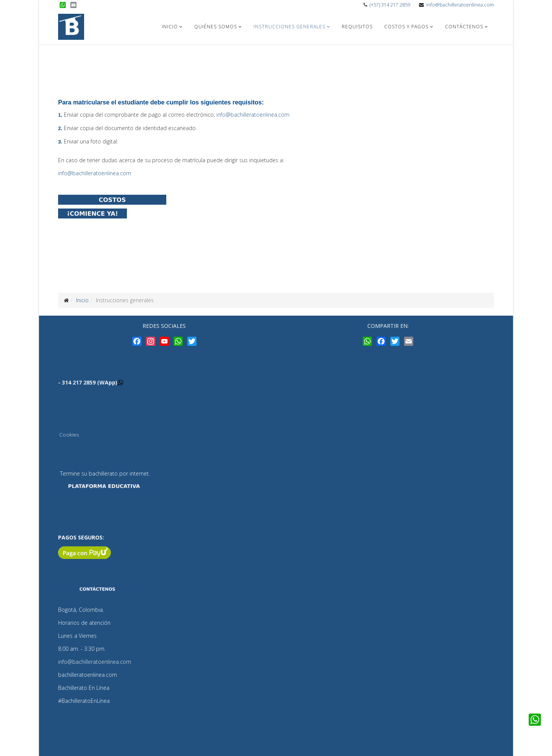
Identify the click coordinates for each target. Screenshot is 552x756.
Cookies (69, 435)
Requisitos (357, 27)
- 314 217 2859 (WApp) (88, 382)
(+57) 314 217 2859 (390, 5)
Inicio (170, 27)
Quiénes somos (216, 27)
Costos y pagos (406, 27)
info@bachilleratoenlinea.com (460, 5)
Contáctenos (464, 27)
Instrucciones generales (289, 27)
